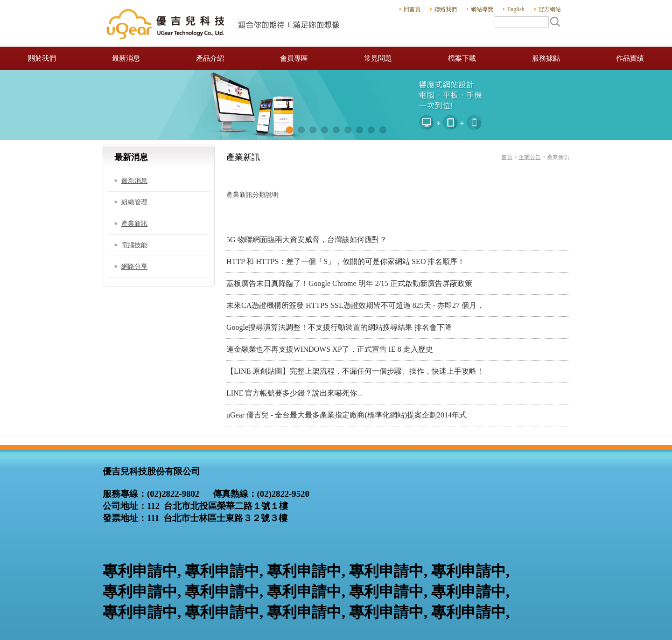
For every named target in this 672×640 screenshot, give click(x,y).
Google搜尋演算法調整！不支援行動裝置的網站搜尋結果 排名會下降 (339, 327)
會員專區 (294, 58)
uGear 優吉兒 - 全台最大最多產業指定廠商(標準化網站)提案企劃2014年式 (346, 415)
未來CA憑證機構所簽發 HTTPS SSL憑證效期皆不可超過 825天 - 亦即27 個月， (355, 305)
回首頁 (412, 9)
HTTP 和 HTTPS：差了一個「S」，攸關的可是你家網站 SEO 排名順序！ (346, 261)
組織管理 (134, 202)
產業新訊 (134, 224)
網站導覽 (482, 9)
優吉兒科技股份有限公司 (224, 23)
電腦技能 (134, 245)
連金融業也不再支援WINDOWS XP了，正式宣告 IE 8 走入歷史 (330, 349)
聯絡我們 (446, 9)
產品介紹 (210, 58)
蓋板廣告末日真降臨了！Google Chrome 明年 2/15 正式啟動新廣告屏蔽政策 (349, 283)
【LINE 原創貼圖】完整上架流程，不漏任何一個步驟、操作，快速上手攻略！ (355, 371)
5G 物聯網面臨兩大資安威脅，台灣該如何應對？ (307, 240)
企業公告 (530, 157)
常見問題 (378, 58)
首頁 (507, 157)
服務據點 (546, 58)
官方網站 (550, 9)
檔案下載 (462, 58)
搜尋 (555, 21)
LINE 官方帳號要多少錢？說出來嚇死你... (294, 393)
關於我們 (42, 58)
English (516, 9)
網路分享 (134, 267)
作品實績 (630, 58)
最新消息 (126, 58)
